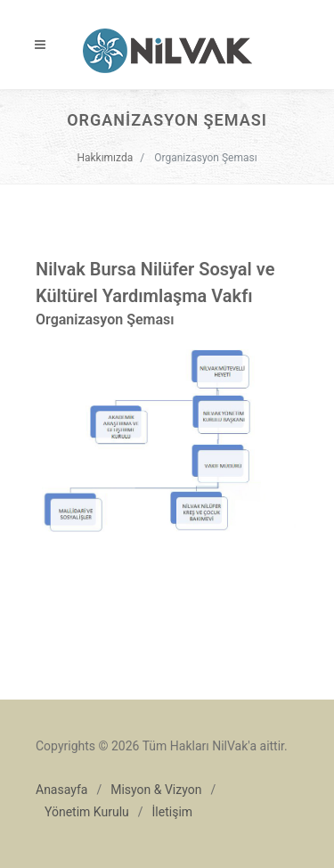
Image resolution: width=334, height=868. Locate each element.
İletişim (173, 812)
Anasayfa (61, 790)
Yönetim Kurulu (87, 812)
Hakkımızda (105, 158)
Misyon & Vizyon (156, 790)
